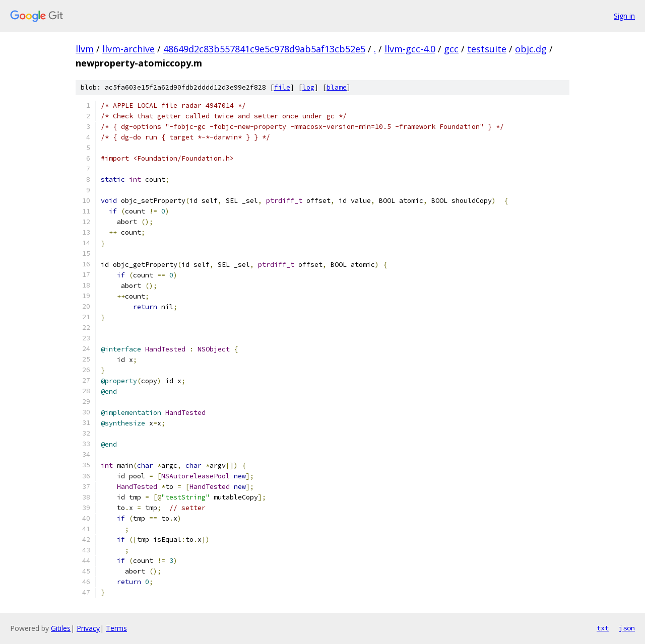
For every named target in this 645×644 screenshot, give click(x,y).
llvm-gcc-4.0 (410, 49)
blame (337, 87)
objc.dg (531, 49)
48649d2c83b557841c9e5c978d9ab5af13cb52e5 (264, 49)
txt (603, 628)
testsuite (487, 49)
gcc (451, 49)
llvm (85, 49)
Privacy (88, 628)
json (627, 628)
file (282, 87)
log (308, 87)
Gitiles (61, 628)
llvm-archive (128, 49)
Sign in (624, 16)
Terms (116, 628)
